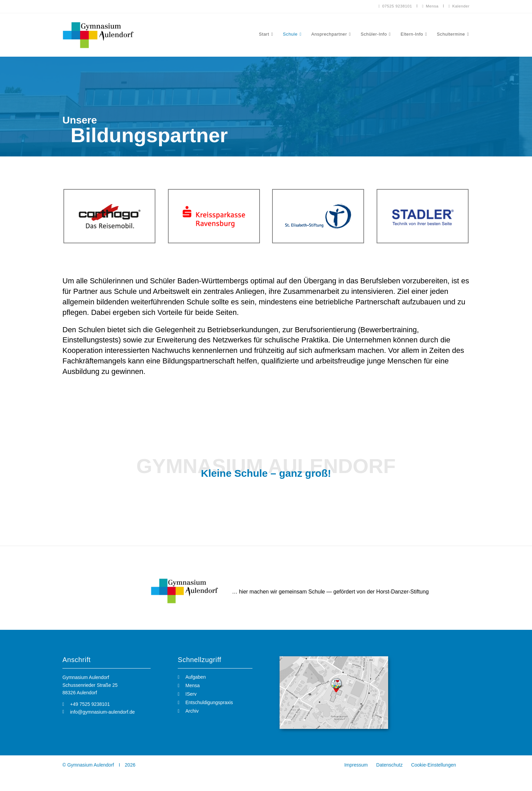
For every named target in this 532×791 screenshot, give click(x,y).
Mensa (429, 6)
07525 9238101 (393, 6)
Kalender (459, 6)
